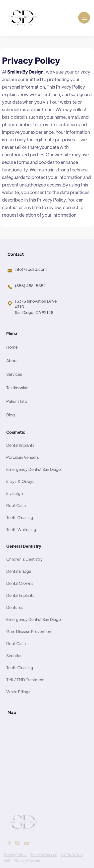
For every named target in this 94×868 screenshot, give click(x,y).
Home (12, 355)
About (12, 368)
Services (14, 382)
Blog (11, 422)
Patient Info (17, 409)
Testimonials (17, 395)
